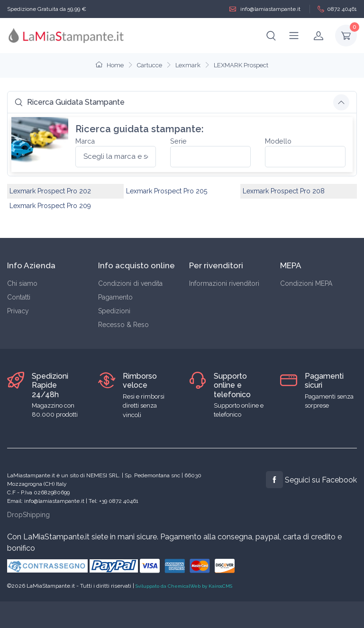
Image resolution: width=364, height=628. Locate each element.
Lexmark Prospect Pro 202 (50, 191)
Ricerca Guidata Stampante (70, 102)
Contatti (19, 297)
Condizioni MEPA (306, 283)
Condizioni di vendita (130, 283)
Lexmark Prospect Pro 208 (284, 191)
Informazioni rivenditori (224, 283)
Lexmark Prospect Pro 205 (167, 191)
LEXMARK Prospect (241, 65)
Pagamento (115, 297)
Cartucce (150, 65)
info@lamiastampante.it (265, 9)
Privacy (18, 311)
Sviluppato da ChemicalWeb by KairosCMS (184, 586)
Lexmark (188, 65)
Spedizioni (114, 311)
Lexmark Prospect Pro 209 (50, 206)
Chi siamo (22, 283)
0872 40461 (337, 9)
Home (110, 65)
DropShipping (28, 515)
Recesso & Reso (123, 325)
